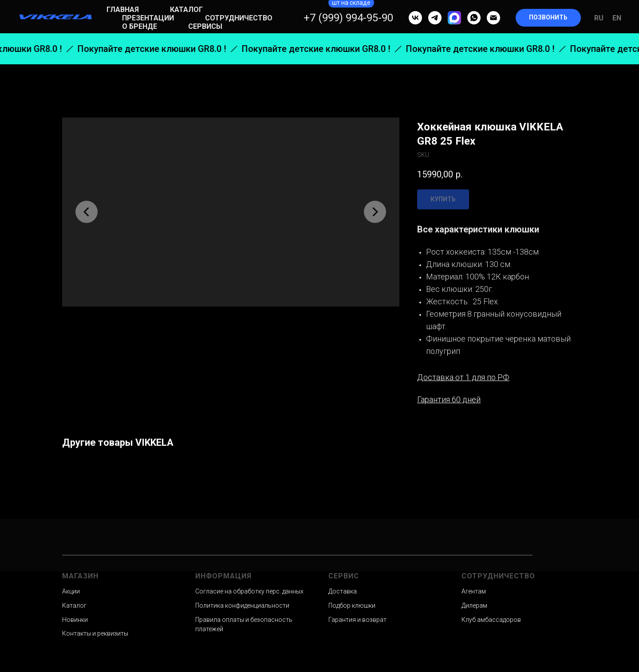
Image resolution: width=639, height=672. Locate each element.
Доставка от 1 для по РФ (463, 377)
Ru (599, 18)
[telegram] (435, 18)
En (617, 18)
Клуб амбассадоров (491, 620)
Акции (71, 591)
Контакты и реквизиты (95, 633)
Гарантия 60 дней (449, 399)
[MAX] (454, 18)
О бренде (140, 26)
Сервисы (205, 26)
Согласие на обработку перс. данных (249, 591)
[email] (493, 18)
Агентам (474, 591)
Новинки (75, 620)
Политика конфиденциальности (242, 605)
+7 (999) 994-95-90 (348, 18)
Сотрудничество (239, 18)
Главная (123, 10)
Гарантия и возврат (357, 620)
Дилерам (474, 605)
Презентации (148, 18)
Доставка (343, 591)
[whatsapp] (474, 18)
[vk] (415, 18)
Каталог (186, 10)
